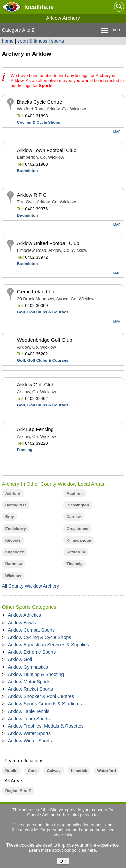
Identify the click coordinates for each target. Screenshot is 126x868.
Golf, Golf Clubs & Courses (43, 312)
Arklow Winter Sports (30, 741)
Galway (54, 771)
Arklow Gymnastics (28, 667)
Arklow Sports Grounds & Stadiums (45, 704)
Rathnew (14, 564)
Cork (32, 771)
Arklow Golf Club (36, 385)
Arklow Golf (20, 659)
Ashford (13, 493)
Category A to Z (18, 30)
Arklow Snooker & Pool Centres (41, 696)
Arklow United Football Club (48, 243)
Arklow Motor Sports (29, 682)
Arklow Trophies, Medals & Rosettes (46, 726)
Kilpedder (15, 552)
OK (63, 861)
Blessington (78, 505)
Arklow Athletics (25, 615)
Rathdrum (76, 552)
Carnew (74, 517)
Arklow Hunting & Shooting (36, 674)
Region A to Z (18, 791)
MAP (117, 132)
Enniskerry (16, 529)
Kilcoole (13, 540)
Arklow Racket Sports (31, 689)
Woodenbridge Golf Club (45, 340)
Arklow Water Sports (29, 733)
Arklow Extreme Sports (32, 652)
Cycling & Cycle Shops (39, 122)
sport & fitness (32, 41)
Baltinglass (16, 505)
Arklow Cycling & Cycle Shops (40, 637)
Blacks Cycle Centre (40, 102)
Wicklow (13, 576)
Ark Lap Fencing (35, 429)
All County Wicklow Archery (31, 586)
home (8, 41)
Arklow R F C (32, 195)
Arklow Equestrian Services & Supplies (49, 645)
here (92, 850)
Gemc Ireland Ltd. (37, 292)
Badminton (28, 171)
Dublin (12, 771)
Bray (10, 517)
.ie (39, 7)
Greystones (77, 529)
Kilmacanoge (79, 540)
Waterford (106, 771)
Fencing (25, 450)
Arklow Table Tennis (29, 711)
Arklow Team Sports (29, 719)
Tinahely (75, 564)
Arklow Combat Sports (31, 630)
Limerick (79, 771)
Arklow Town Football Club (47, 150)
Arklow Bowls (22, 623)
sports (57, 41)
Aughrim (75, 493)
